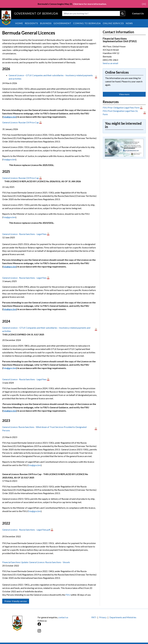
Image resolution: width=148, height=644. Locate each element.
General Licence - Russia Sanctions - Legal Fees (24, 234)
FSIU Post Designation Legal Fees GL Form (120, 113)
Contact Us (138, 13)
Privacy (103, 617)
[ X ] (144, 4)
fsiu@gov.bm (9, 159)
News (129, 23)
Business (46, 23)
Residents (31, 23)
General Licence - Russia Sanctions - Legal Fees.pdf (26, 530)
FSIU (68, 595)
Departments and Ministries (123, 617)
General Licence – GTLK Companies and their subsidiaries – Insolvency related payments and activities (51, 77)
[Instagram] (56, 632)
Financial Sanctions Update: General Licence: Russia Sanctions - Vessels (36, 562)
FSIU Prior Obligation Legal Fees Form (121, 107)
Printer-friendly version (16, 601)
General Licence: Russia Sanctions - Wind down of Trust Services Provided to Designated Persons (44, 429)
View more (124, 94)
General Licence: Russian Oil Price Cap (21, 122)
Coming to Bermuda (87, 23)
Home (19, 23)
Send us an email (110, 63)
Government (62, 23)
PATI (94, 617)
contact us (63, 617)
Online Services (113, 23)
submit (123, 13)
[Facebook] (56, 626)
